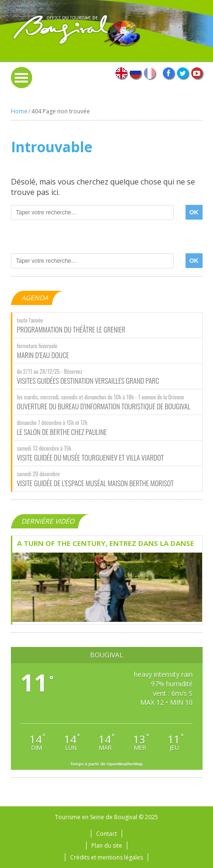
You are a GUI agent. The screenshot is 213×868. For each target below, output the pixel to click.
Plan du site (107, 845)
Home (19, 111)
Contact (106, 834)
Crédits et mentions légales (106, 857)
